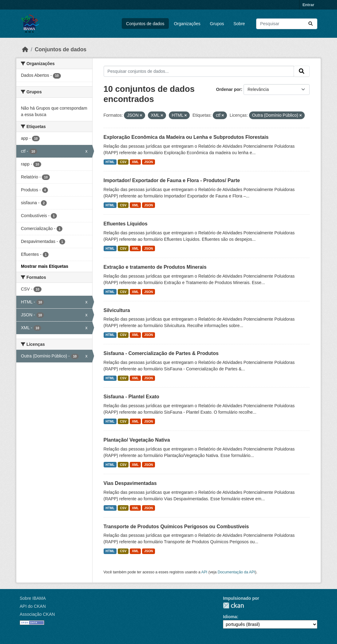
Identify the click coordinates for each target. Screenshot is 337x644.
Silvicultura (117, 310)
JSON (149, 162)
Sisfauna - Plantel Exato (131, 397)
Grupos (217, 24)
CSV (123, 162)
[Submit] (311, 24)
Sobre (239, 24)
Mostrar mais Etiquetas (45, 266)
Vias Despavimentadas (130, 483)
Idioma (230, 617)
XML (135, 162)
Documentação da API (236, 572)
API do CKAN (33, 606)
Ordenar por (229, 89)
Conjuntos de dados (145, 24)
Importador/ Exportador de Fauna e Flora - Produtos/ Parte (172, 180)
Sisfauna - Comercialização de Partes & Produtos (161, 353)
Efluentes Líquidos (126, 224)
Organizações (187, 24)
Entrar (308, 5)
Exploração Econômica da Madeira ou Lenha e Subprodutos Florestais (186, 137)
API (204, 572)
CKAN (233, 605)
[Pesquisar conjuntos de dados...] (287, 24)
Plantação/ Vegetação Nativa (137, 440)
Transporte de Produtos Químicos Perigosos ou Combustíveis (176, 527)
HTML (110, 162)
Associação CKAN (37, 614)
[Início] (25, 49)
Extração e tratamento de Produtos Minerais (155, 267)
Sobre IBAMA (33, 598)
